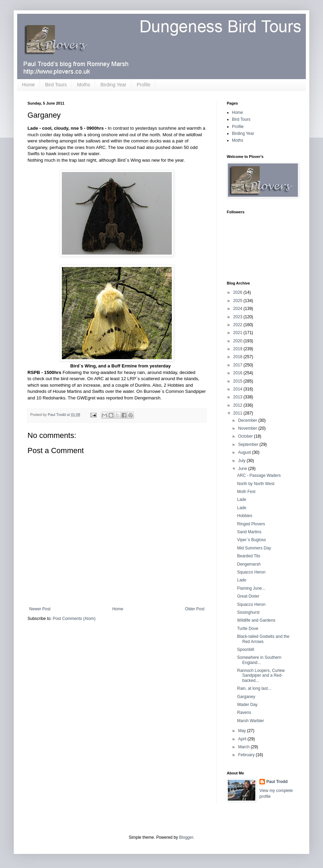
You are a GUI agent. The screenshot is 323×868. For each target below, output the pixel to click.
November (248, 428)
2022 (238, 325)
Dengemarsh (249, 564)
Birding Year (113, 85)
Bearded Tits (249, 556)
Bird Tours (56, 85)
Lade (242, 500)
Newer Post (40, 609)
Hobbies (245, 516)
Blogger (186, 837)
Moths (83, 85)
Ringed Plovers (251, 524)
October (246, 436)
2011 (238, 413)
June (243, 469)
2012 (238, 405)
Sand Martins (249, 532)
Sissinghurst (248, 612)
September (249, 444)
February (247, 755)
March (244, 747)
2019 (238, 349)
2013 (238, 397)
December (248, 420)
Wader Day (247, 705)
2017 (238, 365)
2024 (238, 309)
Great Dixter (248, 596)
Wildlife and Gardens (256, 620)
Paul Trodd (277, 782)
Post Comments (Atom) (74, 619)
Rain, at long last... (254, 688)
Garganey (246, 697)
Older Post (195, 609)
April (243, 739)
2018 (238, 357)
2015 (238, 381)
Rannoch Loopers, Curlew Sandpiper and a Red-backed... (261, 676)
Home (28, 85)
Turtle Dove (248, 629)
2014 (238, 389)
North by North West (256, 484)
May (243, 731)
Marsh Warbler (250, 721)
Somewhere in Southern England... (259, 660)
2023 (238, 317)
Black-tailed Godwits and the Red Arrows (263, 639)
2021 (238, 333)
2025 (238, 301)
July (242, 461)
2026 (238, 292)
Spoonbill (246, 650)
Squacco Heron (251, 572)
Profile (144, 85)
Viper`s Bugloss (252, 540)
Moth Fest (246, 492)
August (245, 452)
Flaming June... (251, 588)
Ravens (244, 712)
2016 (238, 373)
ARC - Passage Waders (259, 475)
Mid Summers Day (254, 548)
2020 (238, 341)
